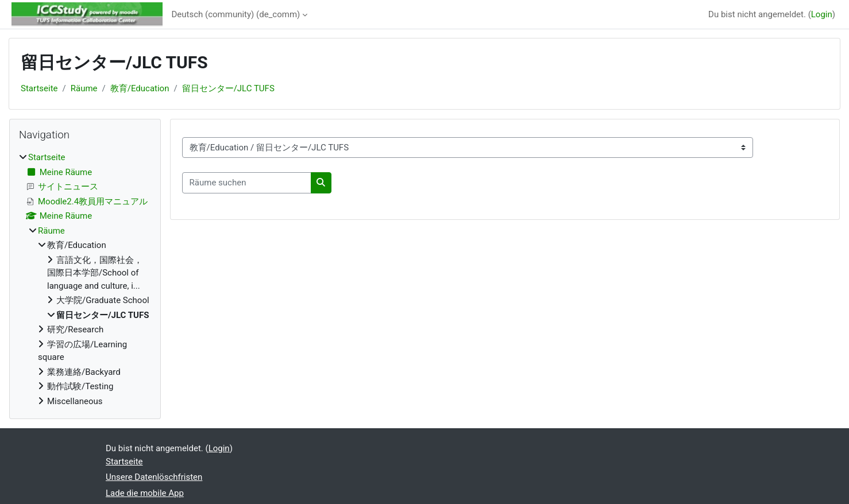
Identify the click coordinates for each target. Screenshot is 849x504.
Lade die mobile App (145, 493)
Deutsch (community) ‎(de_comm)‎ (236, 14)
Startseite (39, 88)
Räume (84, 88)
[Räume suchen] (247, 183)
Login (822, 14)
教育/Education (140, 88)
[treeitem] (85, 279)
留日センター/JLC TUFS (228, 88)
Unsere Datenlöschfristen (154, 477)
